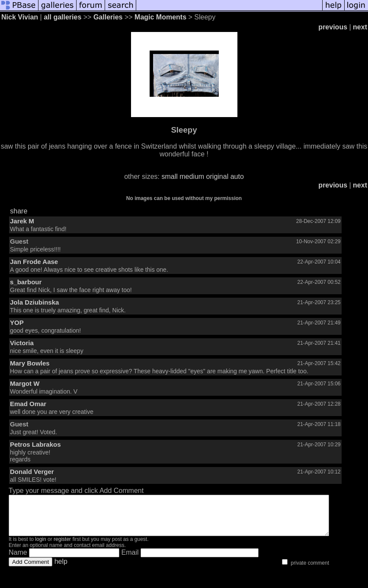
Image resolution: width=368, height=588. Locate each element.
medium (192, 176)
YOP (17, 323)
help (61, 569)
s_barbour (26, 282)
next (360, 27)
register (62, 547)
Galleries (108, 17)
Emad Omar (28, 404)
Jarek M (22, 221)
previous (333, 27)
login (40, 547)
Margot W (25, 383)
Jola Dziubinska (34, 302)
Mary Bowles (30, 363)
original (218, 176)
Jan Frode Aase (34, 262)
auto (237, 176)
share (19, 211)
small (169, 176)
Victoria (22, 343)
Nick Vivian (20, 17)
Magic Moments (160, 17)
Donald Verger (32, 472)
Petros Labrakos (35, 444)
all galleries (62, 17)
